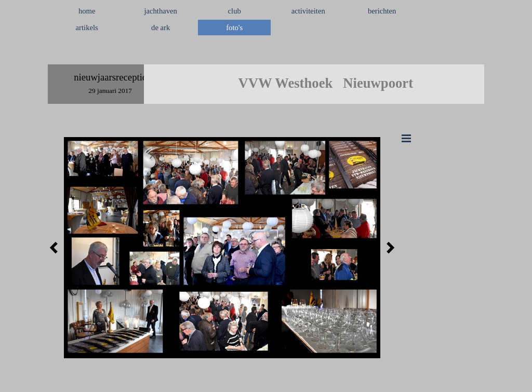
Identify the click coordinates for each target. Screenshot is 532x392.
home (87, 11)
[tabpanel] (266, 52)
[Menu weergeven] (406, 138)
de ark (161, 28)
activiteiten (308, 11)
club (235, 11)
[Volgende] (388, 248)
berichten (382, 11)
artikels (87, 28)
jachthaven (160, 11)
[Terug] (57, 248)
